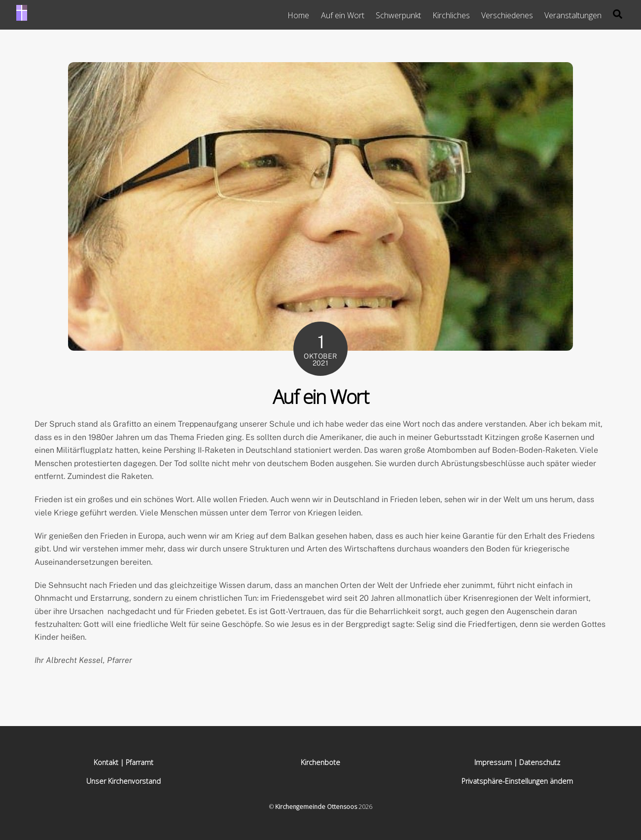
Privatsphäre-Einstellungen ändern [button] (517, 781)
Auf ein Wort (343, 15)
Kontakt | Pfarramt (124, 762)
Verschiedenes (507, 15)
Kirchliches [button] (451, 15)
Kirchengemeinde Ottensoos (316, 807)
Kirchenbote (320, 762)
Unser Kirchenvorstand (124, 781)
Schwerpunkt (398, 15)
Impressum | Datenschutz (517, 762)
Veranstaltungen (573, 15)
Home (298, 15)
